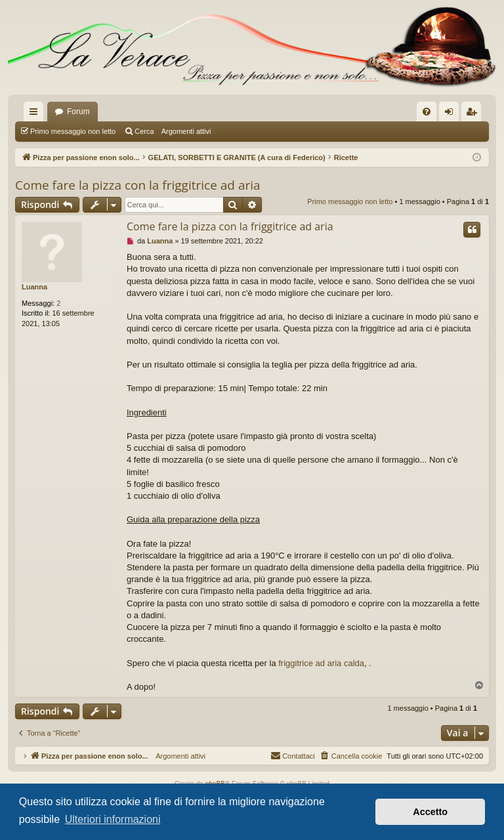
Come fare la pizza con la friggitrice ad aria (138, 185)
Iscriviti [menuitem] (474, 114)
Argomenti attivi (186, 131)
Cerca (144, 131)
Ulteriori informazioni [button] (113, 819)
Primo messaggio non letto (73, 131)
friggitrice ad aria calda (321, 663)
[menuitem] (427, 112)
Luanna (34, 287)
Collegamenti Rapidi (36, 114)
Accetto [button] (430, 812)
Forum (78, 112)
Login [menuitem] (452, 114)
